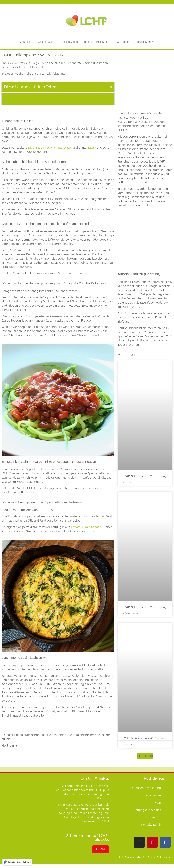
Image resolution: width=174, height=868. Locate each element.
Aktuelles (26, 42)
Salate (92, 148)
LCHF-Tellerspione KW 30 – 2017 (144, 476)
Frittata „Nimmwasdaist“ (87, 527)
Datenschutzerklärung (146, 788)
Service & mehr (145, 42)
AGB (158, 803)
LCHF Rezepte (69, 42)
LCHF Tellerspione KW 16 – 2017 (144, 738)
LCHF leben (122, 42)
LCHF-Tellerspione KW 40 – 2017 (144, 607)
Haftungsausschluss (147, 810)
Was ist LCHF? (46, 42)
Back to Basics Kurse (97, 42)
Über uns (155, 817)
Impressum (153, 795)
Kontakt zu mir (151, 825)
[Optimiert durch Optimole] (17, 862)
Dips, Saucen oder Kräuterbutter (50, 148)
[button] (111, 87)
